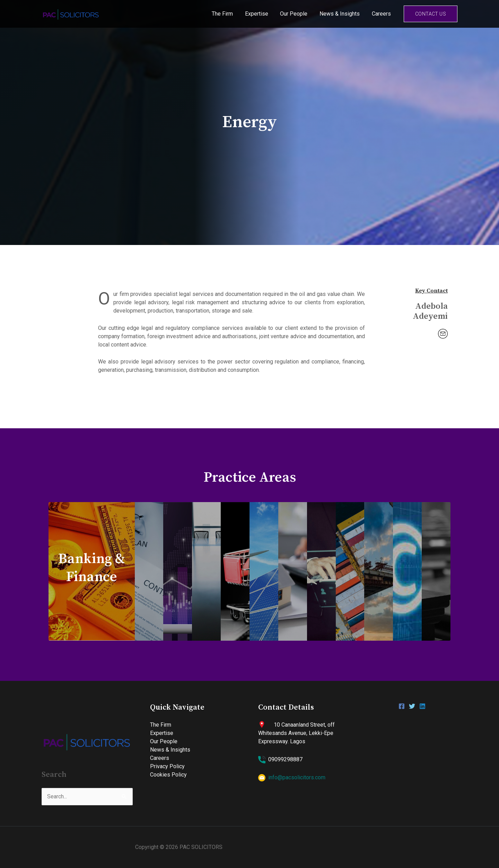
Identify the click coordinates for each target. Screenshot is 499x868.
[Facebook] (402, 706)
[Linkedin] (422, 706)
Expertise (260, 14)
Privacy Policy (167, 766)
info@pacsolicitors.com (297, 777)
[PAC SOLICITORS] (71, 13)
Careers (382, 14)
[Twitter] (412, 706)
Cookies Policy (168, 775)
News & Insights (341, 14)
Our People (296, 14)
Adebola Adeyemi (430, 312)
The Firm (226, 14)
